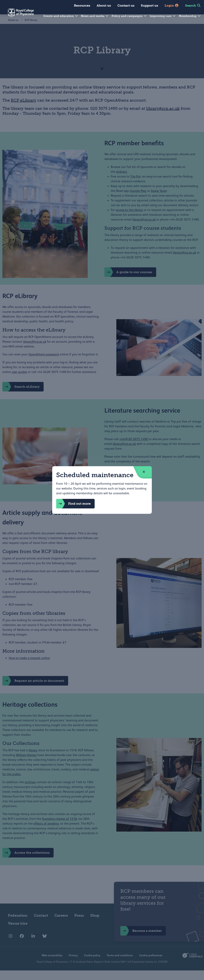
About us (104, 5)
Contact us (126, 5)
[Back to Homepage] (17, 15)
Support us (150, 5)
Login (172, 5)
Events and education (61, 16)
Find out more (73, 504)
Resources (82, 5)
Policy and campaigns (129, 16)
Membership (190, 16)
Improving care (163, 16)
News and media (95, 16)
